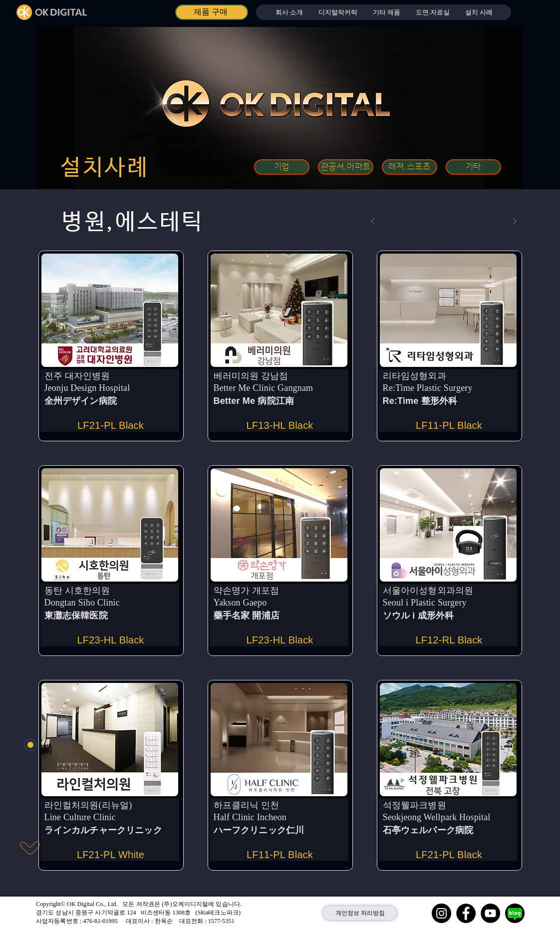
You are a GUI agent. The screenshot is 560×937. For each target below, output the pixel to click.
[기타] (473, 167)
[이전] (373, 221)
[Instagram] (441, 913)
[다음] (515, 221)
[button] (338, 12)
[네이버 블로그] (515, 913)
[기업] (282, 167)
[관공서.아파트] (346, 167)
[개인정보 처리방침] (360, 913)
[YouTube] (490, 913)
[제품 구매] (212, 12)
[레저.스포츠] (410, 167)
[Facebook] (466, 913)
